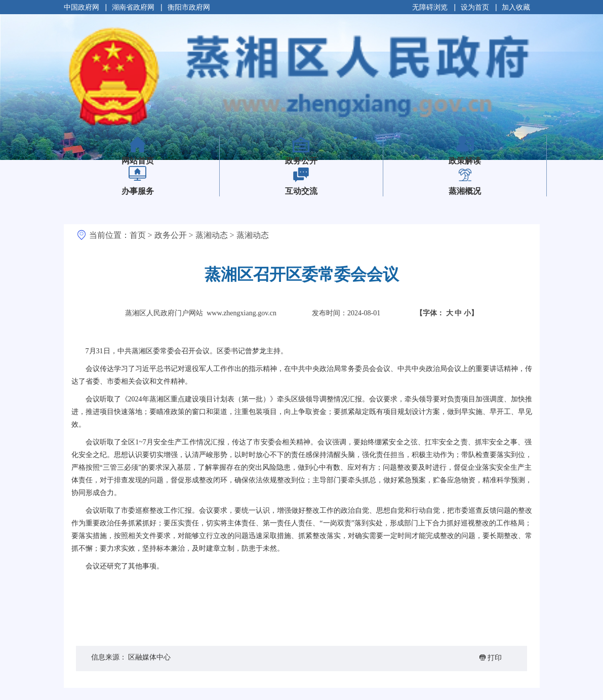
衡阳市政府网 (189, 7)
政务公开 (301, 161)
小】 (471, 313)
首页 (138, 235)
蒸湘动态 (212, 235)
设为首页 (475, 7)
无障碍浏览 (430, 7)
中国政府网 (82, 7)
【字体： (447, 313)
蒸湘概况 (465, 191)
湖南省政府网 (133, 7)
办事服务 (138, 191)
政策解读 (465, 161)
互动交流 (301, 191)
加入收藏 (516, 7)
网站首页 (154, 154)
